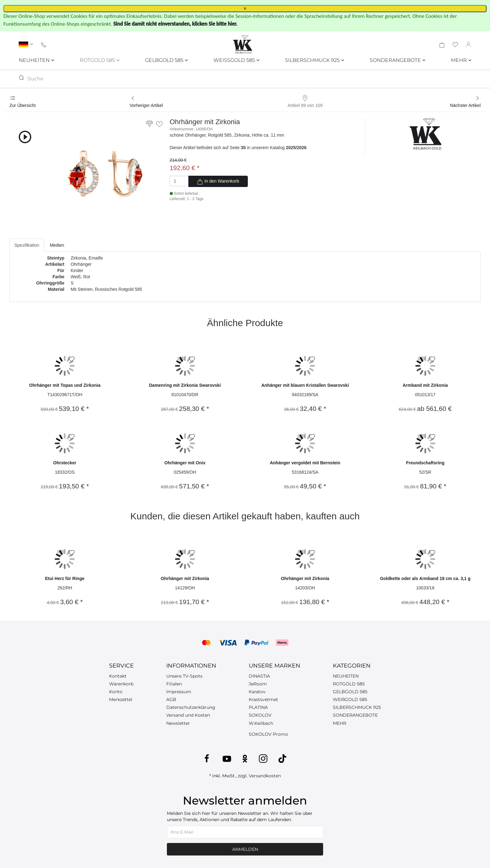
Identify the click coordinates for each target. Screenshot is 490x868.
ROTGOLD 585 (100, 60)
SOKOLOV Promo (268, 734)
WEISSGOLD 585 (236, 60)
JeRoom (258, 684)
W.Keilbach (261, 723)
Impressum (179, 692)
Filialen (174, 684)
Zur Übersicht (22, 105)
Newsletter (178, 723)
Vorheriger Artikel (146, 105)
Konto (116, 692)
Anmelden (245, 849)
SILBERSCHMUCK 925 (315, 60)
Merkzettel (121, 699)
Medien (57, 245)
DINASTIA (259, 676)
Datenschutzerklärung (191, 707)
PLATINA (258, 707)
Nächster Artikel (465, 105)
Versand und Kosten (188, 715)
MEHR (461, 60)
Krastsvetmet (263, 699)
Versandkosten (265, 776)
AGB (171, 699)
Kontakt (118, 676)
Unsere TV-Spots (184, 676)
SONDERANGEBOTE (397, 60)
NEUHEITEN (36, 60)
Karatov (257, 692)
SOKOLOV (260, 715)
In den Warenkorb (218, 182)
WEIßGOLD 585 (350, 699)
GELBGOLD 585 (166, 60)
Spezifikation (27, 245)
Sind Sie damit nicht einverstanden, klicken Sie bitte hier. (175, 24)
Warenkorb (121, 684)
